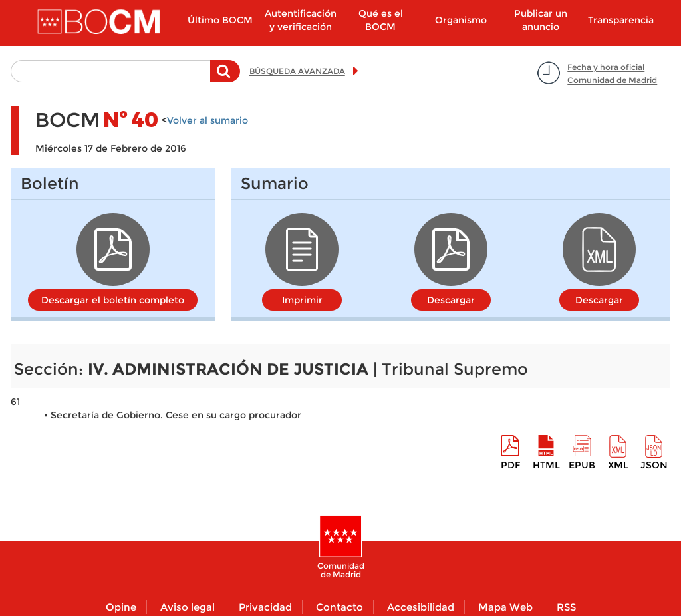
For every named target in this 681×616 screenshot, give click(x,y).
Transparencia (621, 20)
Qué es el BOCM (381, 20)
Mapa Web (505, 607)
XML (618, 465)
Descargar (451, 300)
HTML (546, 465)
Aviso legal (188, 607)
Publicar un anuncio (541, 20)
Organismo (461, 20)
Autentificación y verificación (301, 20)
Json (654, 465)
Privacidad (265, 607)
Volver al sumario (207, 120)
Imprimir (302, 300)
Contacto (340, 607)
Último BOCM (220, 20)
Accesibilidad (421, 607)
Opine (121, 607)
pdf (510, 465)
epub (582, 465)
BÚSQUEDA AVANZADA (297, 71)
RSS (566, 607)
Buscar (225, 78)
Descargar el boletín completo (113, 300)
